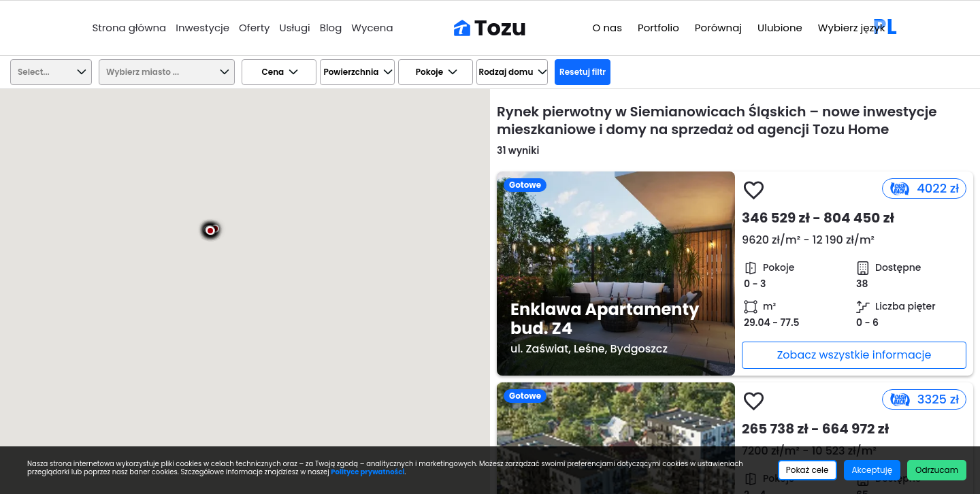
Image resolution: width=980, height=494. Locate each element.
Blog (331, 28)
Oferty (255, 28)
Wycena (372, 28)
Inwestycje (202, 28)
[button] (215, 229)
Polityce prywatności (367, 472)
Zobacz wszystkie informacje (854, 355)
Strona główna (130, 28)
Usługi (295, 28)
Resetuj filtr (583, 72)
